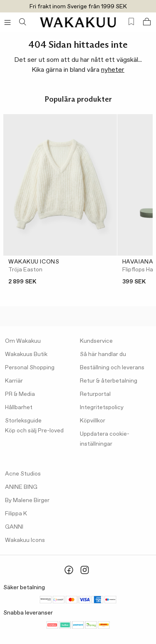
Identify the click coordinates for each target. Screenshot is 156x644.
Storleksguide (23, 421)
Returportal (95, 394)
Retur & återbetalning (109, 381)
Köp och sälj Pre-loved (34, 431)
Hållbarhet (19, 407)
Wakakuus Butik (26, 354)
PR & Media (20, 394)
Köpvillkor (93, 421)
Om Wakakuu (23, 341)
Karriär (14, 381)
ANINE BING (21, 487)
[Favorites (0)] (131, 22)
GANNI (14, 527)
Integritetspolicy (102, 407)
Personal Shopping (30, 368)
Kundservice (96, 341)
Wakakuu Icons (25, 540)
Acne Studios (23, 474)
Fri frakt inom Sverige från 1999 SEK (78, 7)
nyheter (113, 70)
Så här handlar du (103, 354)
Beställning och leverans (112, 368)
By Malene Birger (27, 500)
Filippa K (16, 514)
